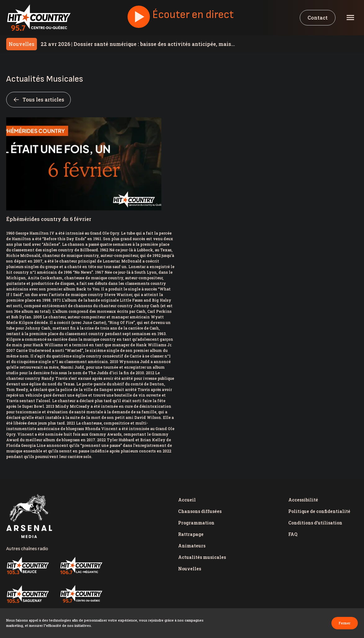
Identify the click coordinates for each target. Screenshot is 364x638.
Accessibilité (303, 500)
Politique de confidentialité (319, 511)
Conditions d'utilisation (315, 523)
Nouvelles (190, 569)
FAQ (293, 534)
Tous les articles (38, 100)
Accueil (187, 500)
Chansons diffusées (200, 511)
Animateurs (192, 546)
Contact (318, 18)
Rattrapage (191, 534)
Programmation (196, 523)
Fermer (345, 623)
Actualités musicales (202, 557)
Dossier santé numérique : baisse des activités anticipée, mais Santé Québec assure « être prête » (136, 44)
